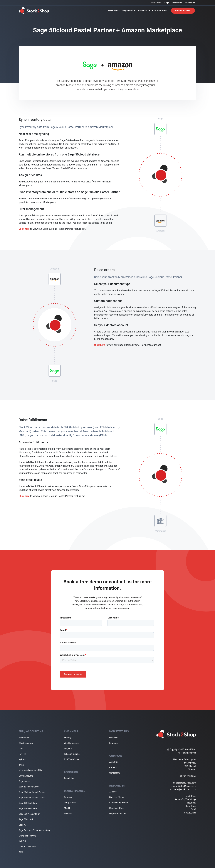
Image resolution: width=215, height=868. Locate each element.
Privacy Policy (189, 763)
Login (167, 3)
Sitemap (192, 769)
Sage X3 (23, 825)
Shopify (68, 738)
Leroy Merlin (70, 803)
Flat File (22, 754)
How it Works (114, 11)
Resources (144, 11)
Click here (24, 229)
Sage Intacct (25, 781)
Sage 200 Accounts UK (29, 814)
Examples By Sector (119, 803)
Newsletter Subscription (185, 759)
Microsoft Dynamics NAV (30, 770)
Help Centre (156, 3)
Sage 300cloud (26, 819)
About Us (114, 762)
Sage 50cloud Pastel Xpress (32, 798)
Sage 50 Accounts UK (29, 787)
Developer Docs (117, 808)
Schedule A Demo (183, 11)
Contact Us (190, 3)
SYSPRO (23, 841)
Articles (113, 792)
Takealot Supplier (72, 754)
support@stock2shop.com (183, 786)
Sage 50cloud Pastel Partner (32, 792)
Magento (68, 749)
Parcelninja (69, 778)
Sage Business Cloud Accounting (34, 830)
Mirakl (67, 808)
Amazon (68, 797)
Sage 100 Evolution (28, 803)
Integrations (129, 11)
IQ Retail (23, 759)
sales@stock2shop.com (185, 783)
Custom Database (27, 847)
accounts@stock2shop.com (183, 789)
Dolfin (21, 749)
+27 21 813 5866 (188, 776)
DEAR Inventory (26, 743)
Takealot (68, 813)
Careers (113, 767)
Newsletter (177, 3)
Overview (114, 738)
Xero (21, 852)
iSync (21, 765)
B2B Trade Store (159, 11)
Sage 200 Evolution (28, 808)
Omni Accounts (26, 776)
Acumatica (24, 738)
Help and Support (118, 813)
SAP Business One (27, 836)
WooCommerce (71, 743)
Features (113, 743)
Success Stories (117, 797)
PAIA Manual (190, 766)
